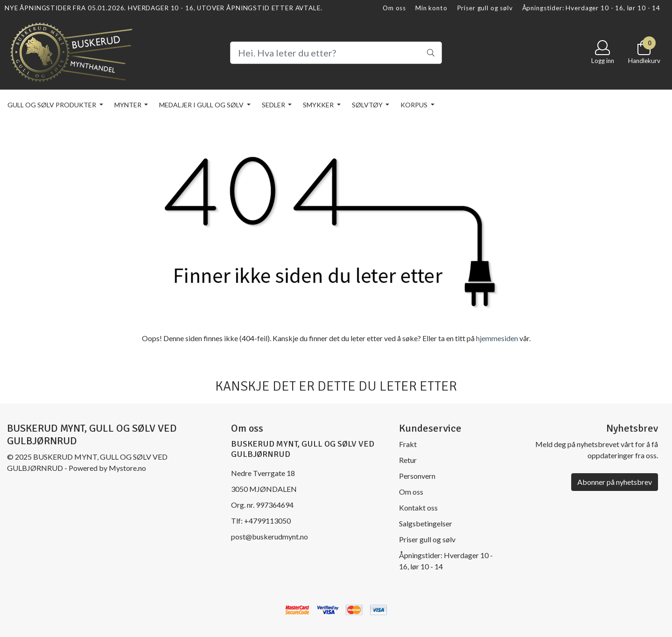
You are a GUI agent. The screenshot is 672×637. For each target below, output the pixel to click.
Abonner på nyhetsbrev (615, 482)
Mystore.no (127, 468)
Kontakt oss (418, 507)
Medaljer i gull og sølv (202, 105)
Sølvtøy (368, 105)
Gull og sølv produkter (52, 105)
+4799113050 (267, 521)
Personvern (417, 476)
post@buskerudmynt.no (269, 536)
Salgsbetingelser (426, 523)
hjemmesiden (497, 338)
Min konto (431, 8)
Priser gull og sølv (485, 8)
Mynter (129, 105)
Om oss (394, 8)
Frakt (408, 444)
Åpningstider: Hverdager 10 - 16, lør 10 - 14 (591, 8)
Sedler (274, 105)
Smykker (319, 105)
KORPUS (415, 105)
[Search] (336, 53)
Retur (408, 460)
